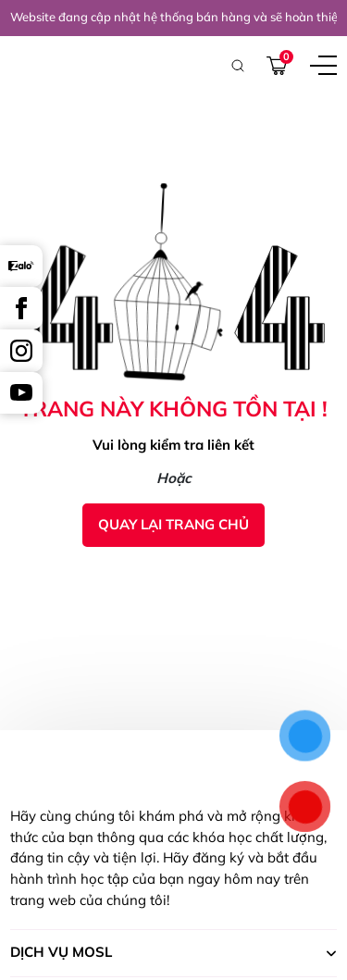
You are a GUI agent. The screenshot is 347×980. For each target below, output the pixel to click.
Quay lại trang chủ (173, 524)
